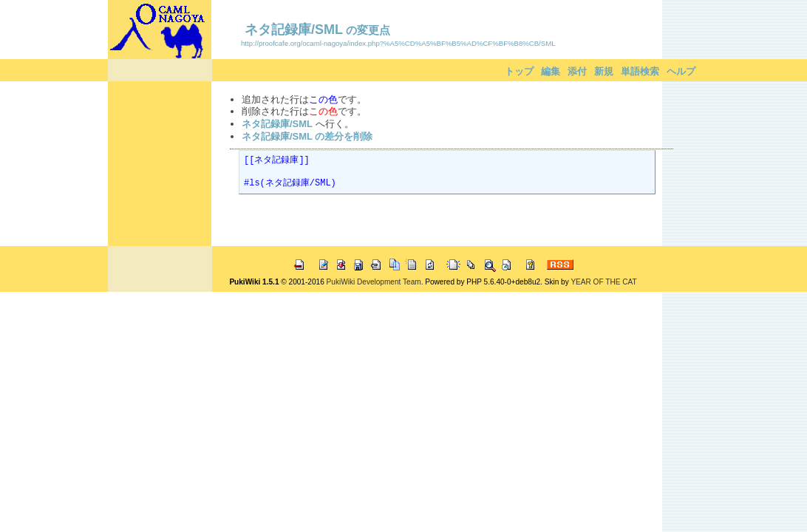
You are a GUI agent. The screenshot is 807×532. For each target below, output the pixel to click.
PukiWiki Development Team (374, 282)
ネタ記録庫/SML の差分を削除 (307, 136)
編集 (551, 71)
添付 (577, 71)
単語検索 (640, 71)
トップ (519, 71)
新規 (604, 71)
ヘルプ (681, 71)
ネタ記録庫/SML (294, 30)
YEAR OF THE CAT (603, 282)
